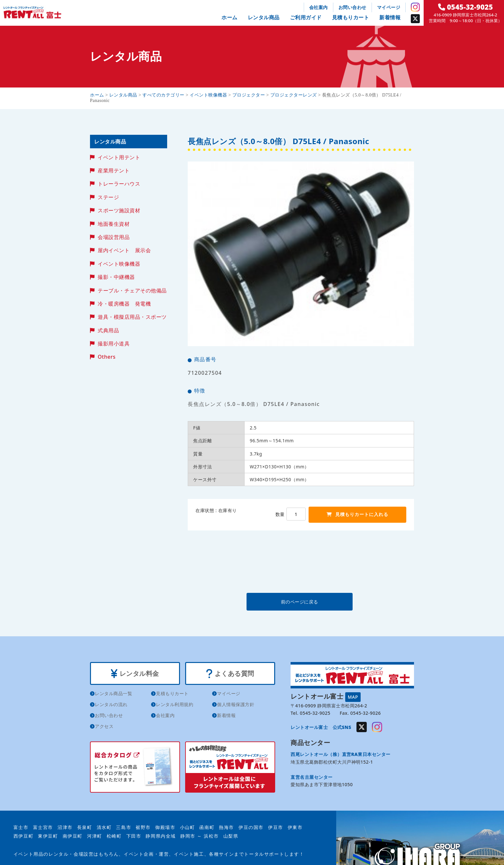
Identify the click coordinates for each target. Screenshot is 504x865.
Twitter (415, 19)
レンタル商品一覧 (113, 693)
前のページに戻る (301, 602)
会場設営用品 (114, 237)
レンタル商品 (264, 17)
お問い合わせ (352, 7)
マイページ (389, 7)
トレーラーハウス (119, 184)
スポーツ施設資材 (119, 210)
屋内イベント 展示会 (124, 250)
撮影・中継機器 (116, 277)
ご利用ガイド (306, 17)
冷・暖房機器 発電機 (124, 304)
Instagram (415, 7)
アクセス (104, 726)
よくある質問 (230, 674)
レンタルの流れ (111, 704)
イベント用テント (119, 157)
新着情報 (390, 17)
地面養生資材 (114, 224)
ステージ (108, 197)
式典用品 (108, 330)
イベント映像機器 (119, 264)
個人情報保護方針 (236, 704)
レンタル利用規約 (175, 704)
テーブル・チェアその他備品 (132, 290)
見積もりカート (351, 17)
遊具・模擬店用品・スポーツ (132, 317)
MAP (353, 697)
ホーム (230, 17)
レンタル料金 (135, 674)
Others (107, 357)
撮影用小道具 (114, 344)
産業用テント (114, 170)
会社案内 (319, 7)
